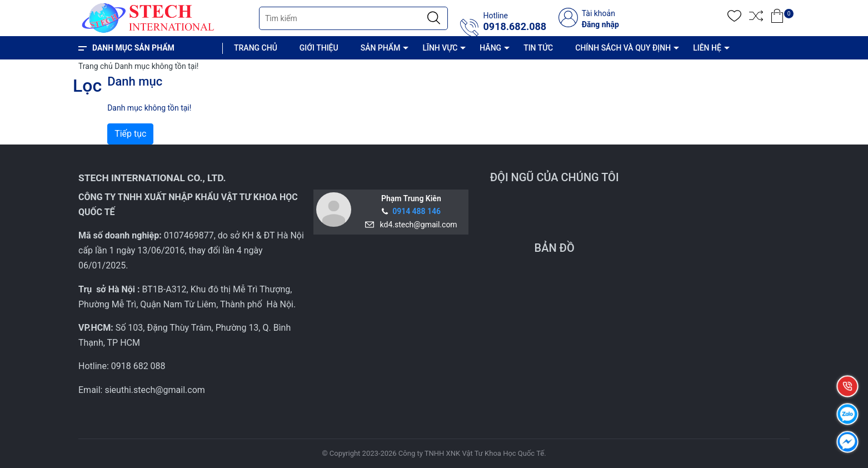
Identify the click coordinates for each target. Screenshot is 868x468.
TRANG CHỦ (256, 48)
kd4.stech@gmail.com (417, 225)
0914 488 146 (416, 211)
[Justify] (434, 18)
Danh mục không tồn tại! (156, 66)
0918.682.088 (515, 27)
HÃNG (490, 48)
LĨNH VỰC (440, 48)
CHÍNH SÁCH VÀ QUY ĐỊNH (623, 48)
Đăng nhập (600, 24)
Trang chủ (96, 66)
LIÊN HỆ (707, 48)
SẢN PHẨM (381, 48)
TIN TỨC (538, 48)
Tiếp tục (130, 134)
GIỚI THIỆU (319, 48)
